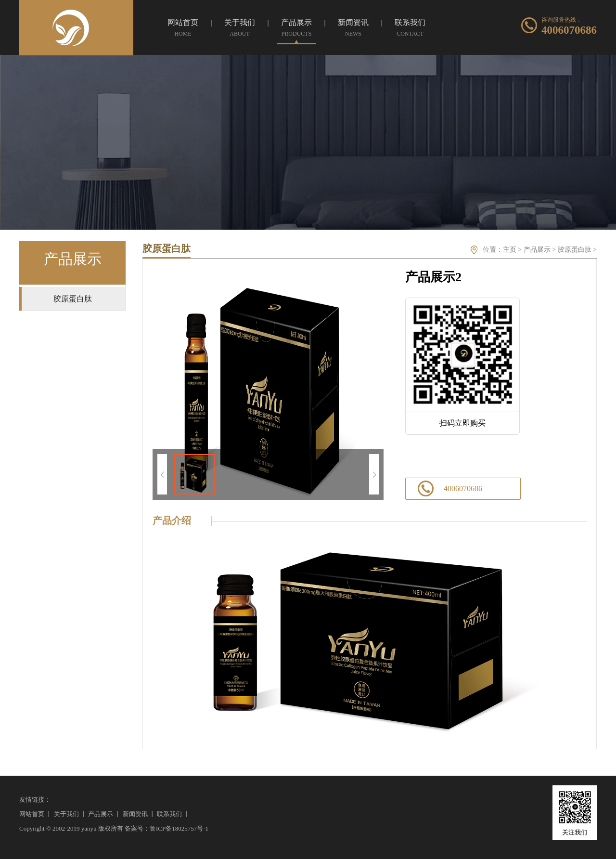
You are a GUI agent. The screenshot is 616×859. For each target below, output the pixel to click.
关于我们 (66, 814)
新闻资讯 (135, 814)
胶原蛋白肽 (575, 250)
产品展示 (537, 250)
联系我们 (169, 814)
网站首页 (32, 814)
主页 (510, 250)
